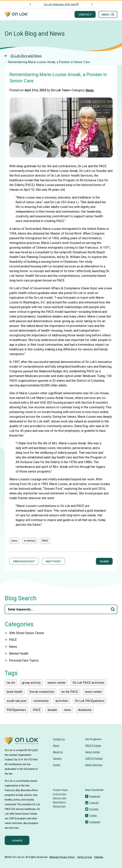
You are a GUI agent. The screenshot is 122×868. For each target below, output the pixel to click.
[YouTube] (92, 809)
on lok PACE (70, 692)
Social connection (42, 692)
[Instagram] (93, 822)
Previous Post (24, 562)
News (90, 90)
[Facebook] (93, 796)
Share (104, 562)
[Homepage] (17, 14)
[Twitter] (91, 816)
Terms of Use (84, 857)
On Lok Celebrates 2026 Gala (60, 4)
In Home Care (60, 794)
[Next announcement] (92, 4)
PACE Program (93, 746)
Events (57, 765)
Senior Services (94, 765)
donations (85, 710)
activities (62, 701)
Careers (57, 758)
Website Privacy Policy (62, 857)
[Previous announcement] (30, 4)
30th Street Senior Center (27, 633)
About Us (58, 752)
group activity (31, 683)
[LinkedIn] (92, 803)
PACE (45, 541)
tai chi (11, 683)
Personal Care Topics (24, 660)
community (41, 701)
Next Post (53, 562)
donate (52, 710)
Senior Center (93, 752)
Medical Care (59, 806)
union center (93, 692)
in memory (30, 541)
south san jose (17, 701)
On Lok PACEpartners (90, 701)
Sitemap (99, 857)
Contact (85, 15)
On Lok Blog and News (35, 34)
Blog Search (21, 598)
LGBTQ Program (94, 758)
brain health (15, 692)
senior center (57, 683)
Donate (17, 841)
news (14, 541)
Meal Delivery (60, 802)
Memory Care (60, 798)
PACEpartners (16, 710)
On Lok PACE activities (88, 683)
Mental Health (19, 654)
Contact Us (59, 739)
